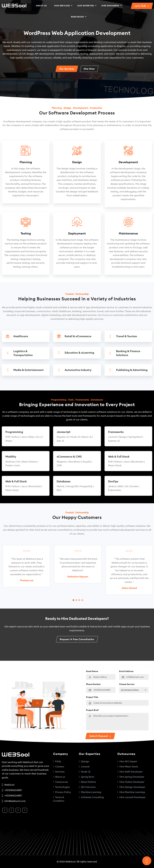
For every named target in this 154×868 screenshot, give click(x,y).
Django (84, 761)
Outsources (61, 782)
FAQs (57, 761)
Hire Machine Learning (131, 792)
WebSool (9, 785)
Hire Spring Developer (131, 777)
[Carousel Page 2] (76, 600)
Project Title (92, 697)
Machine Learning (90, 792)
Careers (59, 766)
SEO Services (87, 787)
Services (59, 772)
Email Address (126, 671)
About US (41, 6)
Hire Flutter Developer (131, 782)
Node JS (85, 772)
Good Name (92, 671)
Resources (77, 17)
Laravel (84, 766)
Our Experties (86, 6)
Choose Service (127, 684)
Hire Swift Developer (130, 772)
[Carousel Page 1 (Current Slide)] (73, 600)
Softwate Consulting (91, 797)
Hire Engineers (110, 6)
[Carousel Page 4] (82, 600)
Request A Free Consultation (77, 639)
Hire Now (89, 69)
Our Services (62, 6)
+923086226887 (12, 790)
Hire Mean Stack (128, 766)
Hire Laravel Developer (131, 797)
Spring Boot (86, 777)
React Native (87, 782)
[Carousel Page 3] (79, 600)
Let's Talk (142, 6)
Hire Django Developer (131, 787)
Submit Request (100, 736)
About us (59, 777)
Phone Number (93, 684)
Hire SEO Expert (127, 761)
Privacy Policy (62, 792)
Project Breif (92, 710)
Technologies (61, 787)
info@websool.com (14, 801)
